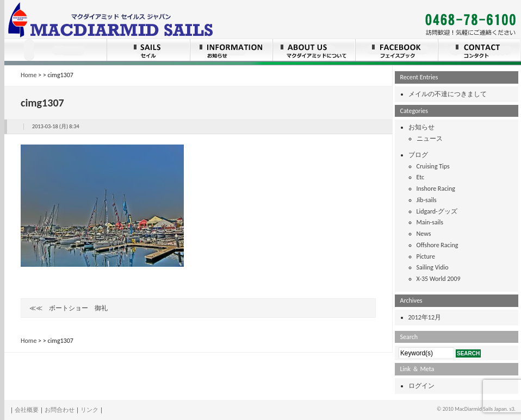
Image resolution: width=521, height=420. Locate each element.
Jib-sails (427, 200)
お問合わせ (60, 410)
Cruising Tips (433, 166)
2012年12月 (425, 317)
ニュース (430, 139)
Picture (426, 256)
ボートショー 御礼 (78, 308)
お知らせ (421, 127)
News (424, 234)
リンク (89, 410)
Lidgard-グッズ (437, 211)
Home (29, 75)
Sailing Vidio (433, 267)
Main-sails (430, 222)
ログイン (421, 386)
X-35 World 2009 (439, 279)
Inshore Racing (436, 189)
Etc (421, 177)
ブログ (418, 155)
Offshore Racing (438, 245)
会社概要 (27, 410)
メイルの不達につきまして (448, 94)
